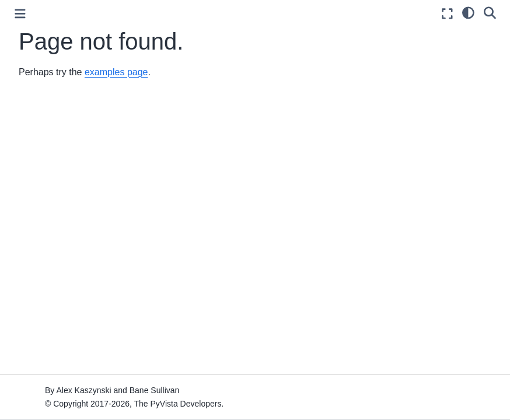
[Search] (490, 12)
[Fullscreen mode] (447, 14)
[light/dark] (468, 12)
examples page (116, 72)
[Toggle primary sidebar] (20, 14)
